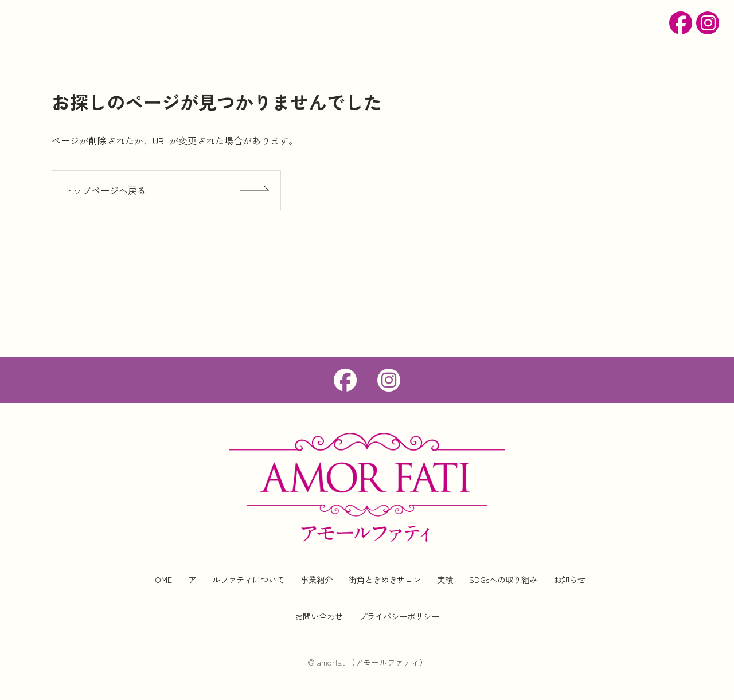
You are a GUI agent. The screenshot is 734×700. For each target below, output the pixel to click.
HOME (161, 579)
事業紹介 (317, 579)
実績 (445, 579)
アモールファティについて (236, 579)
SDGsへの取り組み (503, 579)
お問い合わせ (319, 616)
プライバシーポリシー (399, 616)
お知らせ (569, 579)
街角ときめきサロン (385, 579)
